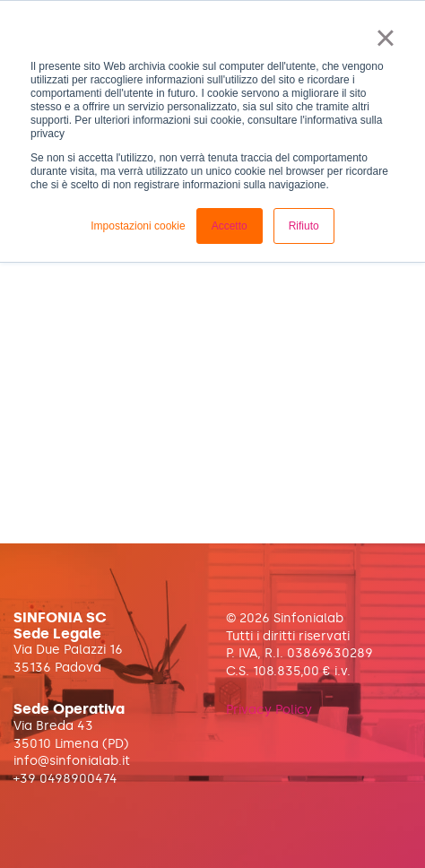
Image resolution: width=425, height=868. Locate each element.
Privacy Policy (269, 710)
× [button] (385, 38)
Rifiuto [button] (304, 226)
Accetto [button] (230, 226)
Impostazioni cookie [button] (138, 226)
